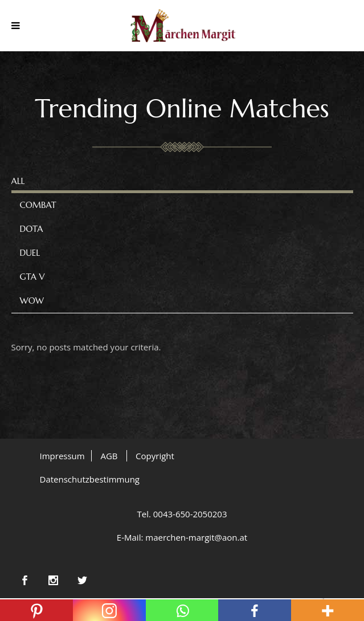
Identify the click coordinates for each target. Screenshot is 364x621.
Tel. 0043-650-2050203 (182, 514)
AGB (109, 456)
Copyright (155, 456)
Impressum (62, 456)
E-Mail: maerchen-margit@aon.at (182, 537)
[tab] (182, 181)
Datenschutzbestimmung (90, 479)
